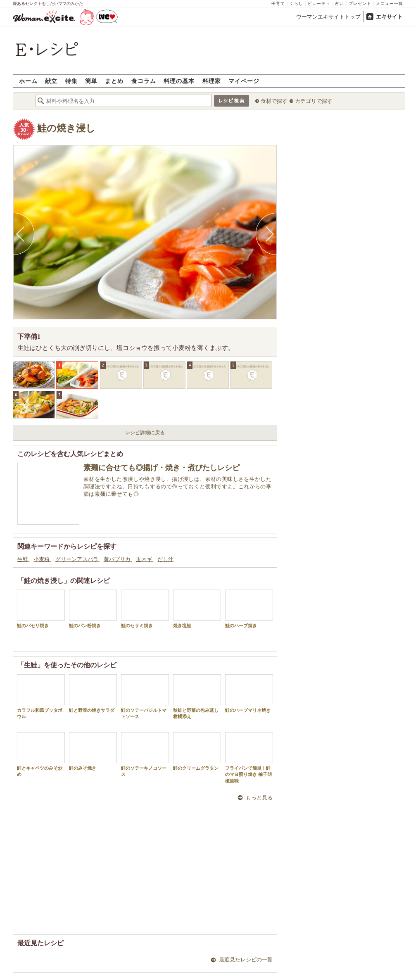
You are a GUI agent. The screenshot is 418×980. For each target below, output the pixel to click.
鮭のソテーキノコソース (145, 754)
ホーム (28, 81)
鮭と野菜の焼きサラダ (93, 693)
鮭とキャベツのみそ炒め (41, 754)
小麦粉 (42, 559)
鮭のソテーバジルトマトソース (145, 697)
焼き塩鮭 (197, 609)
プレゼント (360, 4)
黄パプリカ (118, 559)
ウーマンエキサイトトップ (328, 17)
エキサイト (389, 17)
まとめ (114, 81)
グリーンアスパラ (77, 559)
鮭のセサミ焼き (145, 609)
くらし (296, 4)
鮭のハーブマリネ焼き (249, 693)
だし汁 (165, 559)
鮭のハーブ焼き (249, 609)
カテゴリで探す (314, 101)
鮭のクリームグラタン (197, 751)
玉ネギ (145, 559)
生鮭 (23, 559)
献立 (51, 81)
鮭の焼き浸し (66, 128)
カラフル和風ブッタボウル (41, 697)
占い (340, 4)
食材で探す (274, 101)
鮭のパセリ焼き (41, 609)
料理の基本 (179, 81)
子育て (278, 4)
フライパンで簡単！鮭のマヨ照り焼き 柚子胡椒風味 (249, 758)
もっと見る (259, 798)
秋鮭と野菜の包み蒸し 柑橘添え (198, 697)
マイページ (244, 81)
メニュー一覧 (389, 4)
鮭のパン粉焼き (93, 609)
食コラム (144, 81)
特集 (71, 81)
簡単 (91, 81)
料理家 (212, 81)
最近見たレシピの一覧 (246, 960)
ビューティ (319, 4)
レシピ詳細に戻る (145, 433)
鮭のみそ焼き (93, 751)
